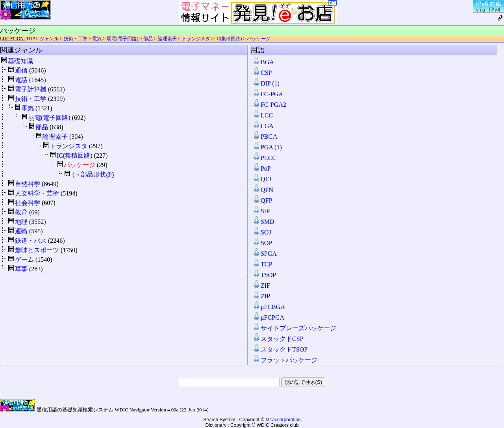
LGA (263, 126)
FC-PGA (268, 94)
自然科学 (28, 184)
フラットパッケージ (285, 360)
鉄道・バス (31, 241)
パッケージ (259, 39)
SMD (264, 222)
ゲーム (24, 260)
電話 (21, 80)
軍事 (21, 269)
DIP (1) (266, 83)
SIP (261, 211)
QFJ (262, 179)
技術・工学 (76, 39)
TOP (30, 39)
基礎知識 (20, 61)
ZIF (261, 286)
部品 (148, 39)
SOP (262, 243)
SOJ (262, 232)
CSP (262, 73)
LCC (263, 115)
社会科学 (28, 203)
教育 (21, 212)
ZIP (261, 296)
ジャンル (49, 39)
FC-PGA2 (270, 105)
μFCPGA (269, 317)
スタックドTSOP (280, 349)
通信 (21, 70)
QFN (263, 190)
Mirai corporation (283, 420)
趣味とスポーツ (37, 250)
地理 (21, 222)
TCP (262, 264)
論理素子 (167, 39)
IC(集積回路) (228, 39)
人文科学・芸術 (37, 193)
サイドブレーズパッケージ (295, 328)
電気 (97, 39)
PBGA (265, 137)
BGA (263, 62)
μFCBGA (269, 307)
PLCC (265, 158)
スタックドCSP (278, 339)
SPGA (265, 254)
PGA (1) (267, 147)
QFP (262, 200)
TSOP (264, 275)
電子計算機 (31, 89)
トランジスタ (196, 39)
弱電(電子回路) (122, 39)
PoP (262, 168)
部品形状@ (96, 174)
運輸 (21, 231)
